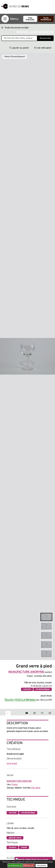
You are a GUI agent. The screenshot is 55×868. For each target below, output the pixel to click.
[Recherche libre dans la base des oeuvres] (19, 38)
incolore (13, 847)
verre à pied (12, 764)
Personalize (41, 865)
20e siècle (36, 788)
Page (30, 19)
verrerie (27, 689)
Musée (46, 19)
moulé (24, 847)
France (15, 785)
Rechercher (45, 38)
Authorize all (15, 865)
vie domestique (43, 689)
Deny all (30, 865)
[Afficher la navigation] (5, 19)
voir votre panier (43, 48)
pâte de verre (15, 838)
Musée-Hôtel (20, 700)
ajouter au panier (19, 48)
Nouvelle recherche (35, 32)
